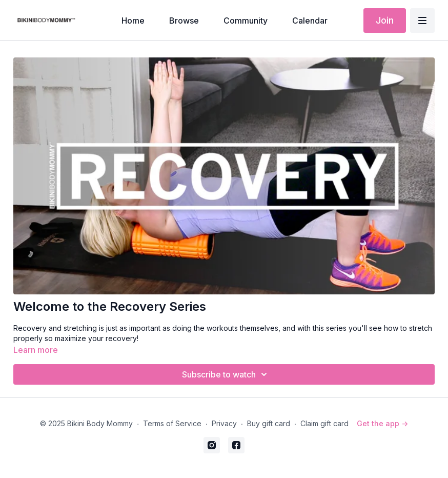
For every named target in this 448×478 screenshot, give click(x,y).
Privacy (224, 423)
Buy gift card (269, 423)
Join (385, 20)
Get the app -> (382, 423)
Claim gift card (324, 423)
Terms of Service (172, 423)
